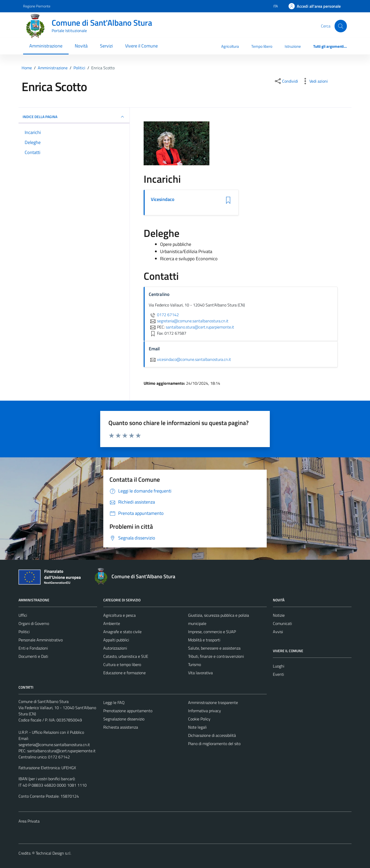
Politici (24, 632)
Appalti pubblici (116, 640)
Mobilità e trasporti (204, 640)
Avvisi (278, 632)
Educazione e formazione (124, 673)
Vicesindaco (163, 199)
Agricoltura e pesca (119, 615)
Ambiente (112, 623)
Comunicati (282, 623)
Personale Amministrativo (41, 640)
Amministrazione (46, 46)
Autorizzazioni (115, 648)
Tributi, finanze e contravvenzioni (216, 656)
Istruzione (293, 46)
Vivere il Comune (141, 46)
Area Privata (29, 821)
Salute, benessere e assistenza (214, 648)
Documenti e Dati (33, 656)
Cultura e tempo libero (122, 664)
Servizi (106, 46)
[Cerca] (341, 26)
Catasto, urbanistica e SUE (126, 656)
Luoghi (279, 666)
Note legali (197, 727)
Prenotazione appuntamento (128, 711)
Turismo (195, 664)
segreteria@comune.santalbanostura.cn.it (54, 745)
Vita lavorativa (200, 673)
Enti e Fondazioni (33, 648)
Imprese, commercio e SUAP (212, 632)
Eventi (278, 674)
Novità (81, 46)
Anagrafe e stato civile (122, 632)
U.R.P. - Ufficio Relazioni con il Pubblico (51, 732)
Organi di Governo (34, 623)
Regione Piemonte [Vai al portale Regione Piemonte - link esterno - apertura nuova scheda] (37, 6)
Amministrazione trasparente (213, 702)
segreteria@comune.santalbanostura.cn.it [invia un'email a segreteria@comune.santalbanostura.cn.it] (189, 321)
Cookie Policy (199, 719)
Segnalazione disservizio (124, 719)
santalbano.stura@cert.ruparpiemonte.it (61, 751)
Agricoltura (230, 46)
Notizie (279, 615)
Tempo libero (262, 46)
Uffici (23, 615)
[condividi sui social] (286, 81)
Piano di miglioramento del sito (214, 744)
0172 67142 (164, 315)
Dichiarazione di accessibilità (212, 735)
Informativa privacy (205, 711)
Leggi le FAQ (114, 702)
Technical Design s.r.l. (53, 853)
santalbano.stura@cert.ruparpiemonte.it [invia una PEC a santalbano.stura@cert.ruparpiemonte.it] (200, 327)
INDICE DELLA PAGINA (74, 117)
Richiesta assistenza (121, 727)
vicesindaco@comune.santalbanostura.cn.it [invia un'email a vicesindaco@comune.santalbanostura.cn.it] (190, 359)
